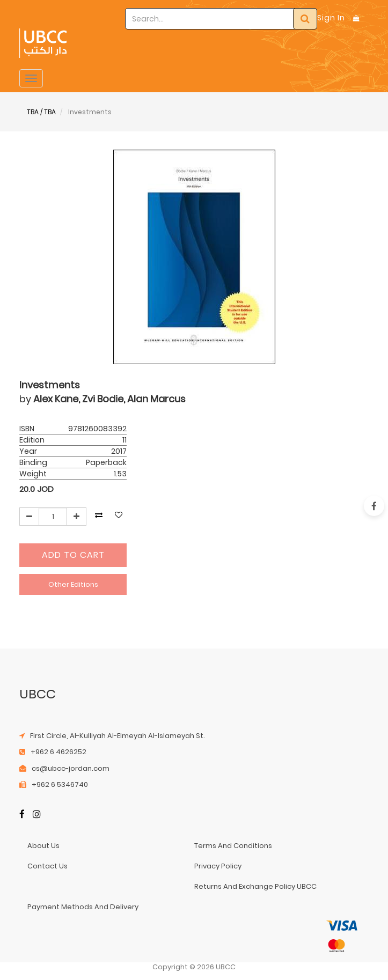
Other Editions (73, 584)
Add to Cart (73, 555)
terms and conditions (233, 846)
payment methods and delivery (83, 907)
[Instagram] (37, 815)
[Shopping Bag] (356, 18)
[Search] (305, 19)
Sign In (331, 18)
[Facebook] (22, 815)
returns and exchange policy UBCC (255, 886)
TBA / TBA (41, 112)
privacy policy (218, 866)
